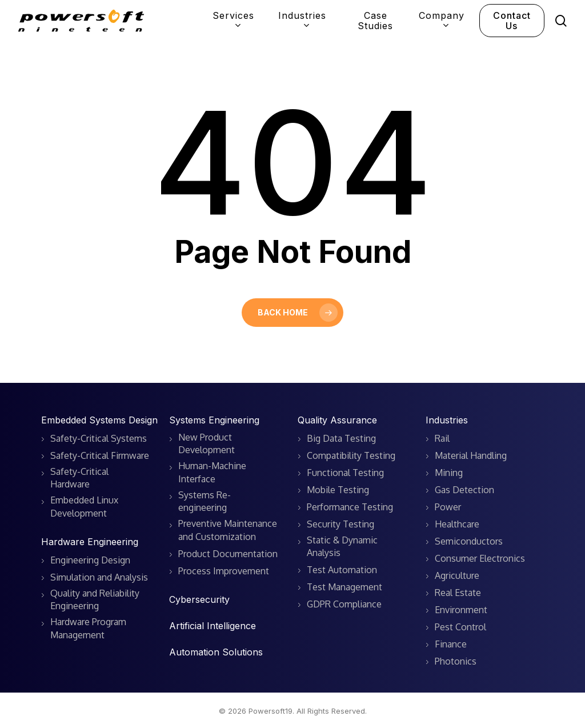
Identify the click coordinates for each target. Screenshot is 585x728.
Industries (447, 420)
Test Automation (342, 570)
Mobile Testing (338, 490)
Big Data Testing (341, 438)
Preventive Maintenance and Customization (228, 530)
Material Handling (471, 455)
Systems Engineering (214, 420)
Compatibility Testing (351, 455)
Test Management (344, 587)
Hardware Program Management (88, 628)
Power (448, 507)
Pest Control (460, 627)
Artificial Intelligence (213, 626)
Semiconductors (469, 541)
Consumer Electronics (480, 558)
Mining (449, 473)
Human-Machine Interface (212, 472)
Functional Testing (345, 473)
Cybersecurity (199, 599)
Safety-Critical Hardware (79, 478)
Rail (442, 438)
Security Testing (340, 524)
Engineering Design (90, 560)
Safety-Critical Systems (99, 438)
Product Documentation (228, 554)
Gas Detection (464, 490)
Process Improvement (224, 571)
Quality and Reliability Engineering (95, 599)
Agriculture (457, 575)
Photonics (456, 661)
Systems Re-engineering (205, 501)
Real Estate (458, 593)
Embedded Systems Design (99, 420)
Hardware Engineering (90, 542)
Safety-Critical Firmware (100, 455)
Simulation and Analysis (99, 577)
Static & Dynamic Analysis (342, 546)
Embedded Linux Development (84, 506)
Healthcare (457, 524)
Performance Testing (350, 507)
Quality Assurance (337, 420)
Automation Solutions (216, 652)
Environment (461, 610)
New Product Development (207, 443)
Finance (451, 644)
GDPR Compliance (344, 604)
